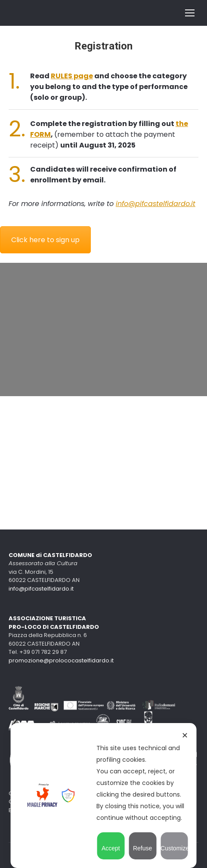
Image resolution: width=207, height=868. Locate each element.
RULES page (72, 76)
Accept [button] (111, 844)
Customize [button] (174, 844)
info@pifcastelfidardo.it (156, 204)
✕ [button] (185, 736)
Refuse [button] (142, 844)
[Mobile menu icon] (190, 13)
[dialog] (103, 796)
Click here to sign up (45, 240)
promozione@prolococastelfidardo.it (61, 660)
